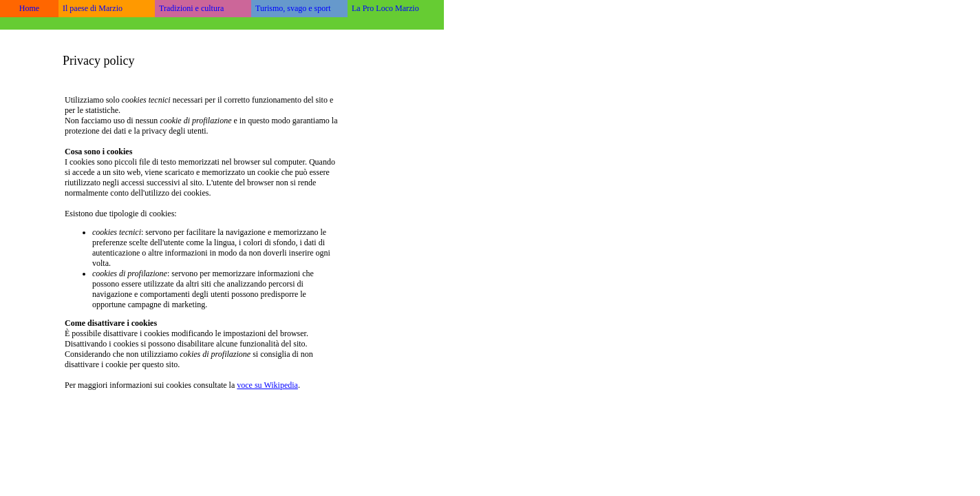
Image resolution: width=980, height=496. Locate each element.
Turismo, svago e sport (293, 8)
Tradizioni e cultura (191, 8)
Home (29, 8)
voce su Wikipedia (267, 385)
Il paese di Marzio (93, 8)
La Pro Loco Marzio (385, 8)
